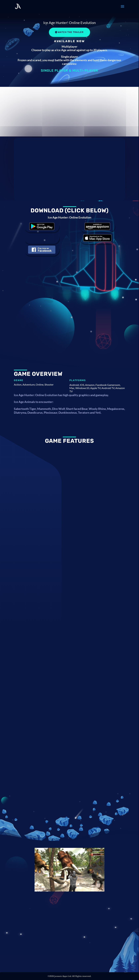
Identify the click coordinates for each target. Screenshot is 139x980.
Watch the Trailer (71, 32)
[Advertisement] (69, 112)
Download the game (42, 226)
